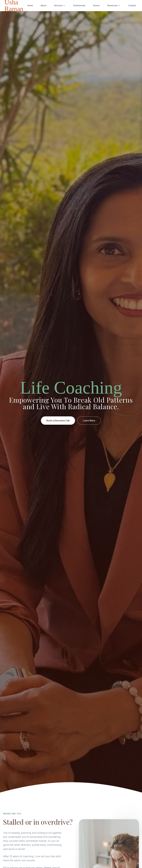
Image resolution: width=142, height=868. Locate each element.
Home (30, 5)
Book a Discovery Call (58, 421)
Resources (114, 5)
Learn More (89, 421)
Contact (132, 5)
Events (96, 5)
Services (60, 5)
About (43, 5)
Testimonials (79, 5)
